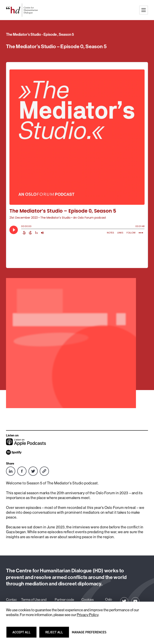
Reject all (57, 634)
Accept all (24, 634)
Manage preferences (89, 634)
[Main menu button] (144, 10)
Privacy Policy (88, 615)
